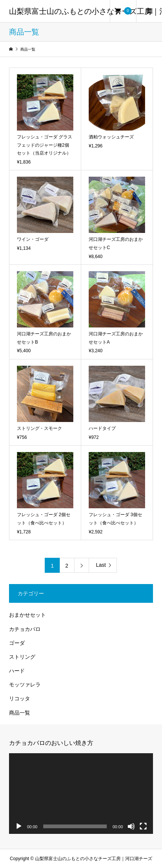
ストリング (22, 657)
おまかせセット (27, 615)
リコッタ (20, 698)
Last (101, 565)
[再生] (19, 826)
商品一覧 (20, 713)
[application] (81, 794)
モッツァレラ (25, 685)
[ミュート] (131, 826)
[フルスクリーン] (143, 826)
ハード (17, 671)
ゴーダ (17, 643)
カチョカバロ (25, 629)
